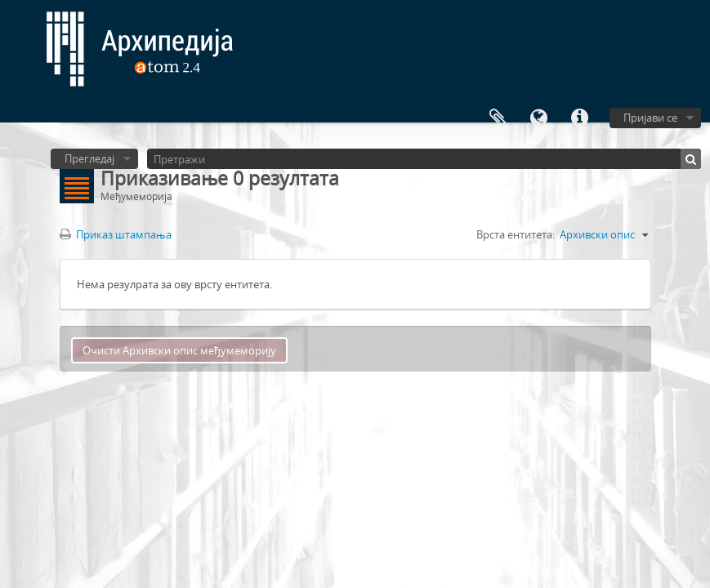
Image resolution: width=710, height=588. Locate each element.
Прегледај (89, 158)
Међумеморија (498, 118)
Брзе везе (579, 118)
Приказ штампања (116, 234)
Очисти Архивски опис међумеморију (179, 350)
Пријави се (650, 118)
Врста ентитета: (516, 234)
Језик (538, 118)
